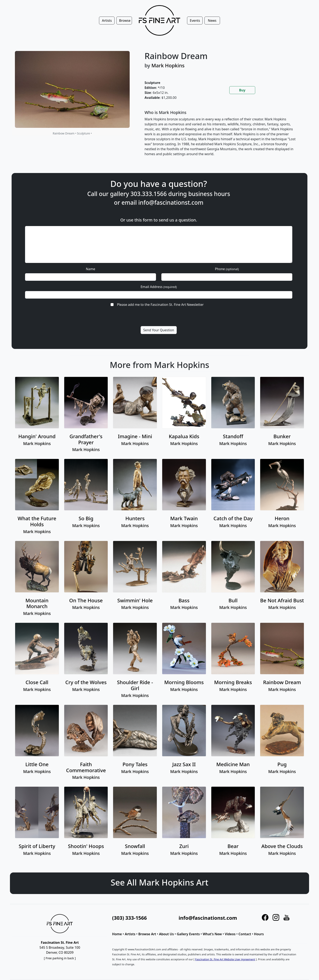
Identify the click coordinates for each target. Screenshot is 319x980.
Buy (242, 90)
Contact (245, 934)
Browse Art (147, 934)
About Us (166, 934)
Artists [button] (107, 21)
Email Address (159, 277)
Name (117, 266)
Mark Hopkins (168, 65)
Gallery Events (188, 934)
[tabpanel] (222, 137)
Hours (259, 934)
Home (117, 934)
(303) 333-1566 (129, 918)
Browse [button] (125, 21)
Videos (230, 934)
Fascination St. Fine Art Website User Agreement (225, 959)
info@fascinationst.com (166, 225)
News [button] (212, 21)
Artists (130, 934)
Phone (201, 266)
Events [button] (195, 21)
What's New (212, 934)
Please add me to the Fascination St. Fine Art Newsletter (160, 288)
